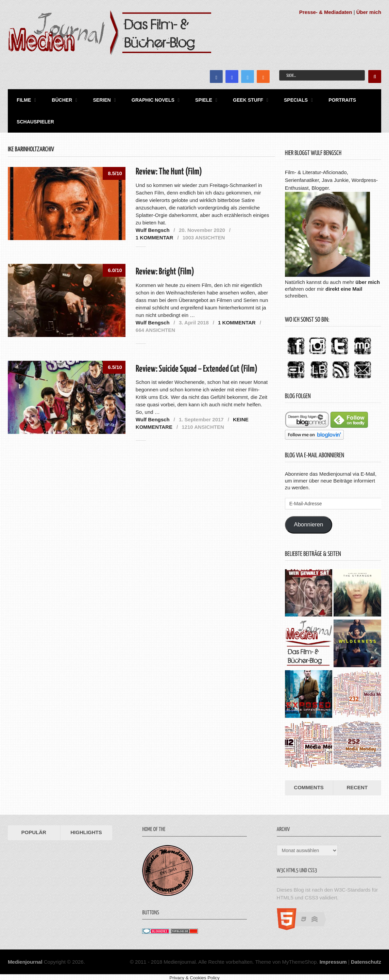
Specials (283, 99)
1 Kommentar (155, 234)
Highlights (86, 829)
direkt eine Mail (344, 285)
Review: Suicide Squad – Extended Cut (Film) (197, 366)
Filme (22, 99)
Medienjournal (25, 958)
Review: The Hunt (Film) (169, 168)
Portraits (328, 99)
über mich (368, 279)
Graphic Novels (146, 99)
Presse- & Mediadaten (326, 12)
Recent (357, 784)
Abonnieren (308, 521)
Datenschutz (366, 958)
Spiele (194, 99)
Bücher (58, 99)
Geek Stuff (237, 99)
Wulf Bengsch (153, 227)
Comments (309, 784)
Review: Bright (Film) (165, 269)
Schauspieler (33, 119)
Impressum (333, 958)
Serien (96, 99)
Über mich (369, 12)
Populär (34, 829)
